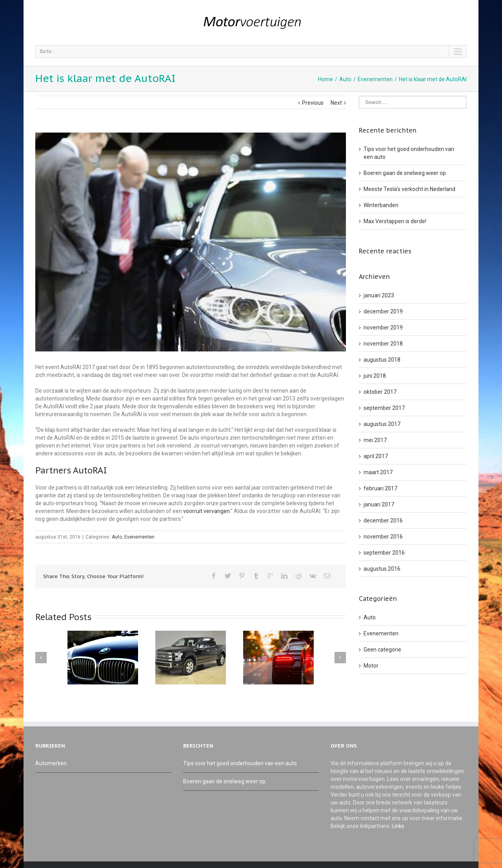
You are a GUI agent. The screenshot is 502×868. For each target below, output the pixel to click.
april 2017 (376, 456)
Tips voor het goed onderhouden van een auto (240, 763)
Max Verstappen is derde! (395, 221)
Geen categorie (382, 650)
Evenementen (375, 79)
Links (398, 826)
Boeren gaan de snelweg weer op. (405, 173)
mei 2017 (375, 440)
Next (336, 103)
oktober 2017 (380, 392)
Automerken (51, 763)
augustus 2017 (382, 424)
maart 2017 (378, 472)
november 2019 (383, 328)
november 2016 (383, 537)
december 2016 (383, 520)
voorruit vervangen (206, 511)
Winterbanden (381, 205)
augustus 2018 (382, 360)
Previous (313, 103)
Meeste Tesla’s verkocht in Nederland (409, 189)
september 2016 (384, 553)
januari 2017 (379, 504)
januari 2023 (379, 295)
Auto (345, 79)
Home (326, 79)
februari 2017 (380, 488)
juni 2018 (375, 376)
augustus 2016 (382, 569)
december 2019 (383, 311)
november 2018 (383, 344)
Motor (371, 666)
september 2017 (384, 408)
